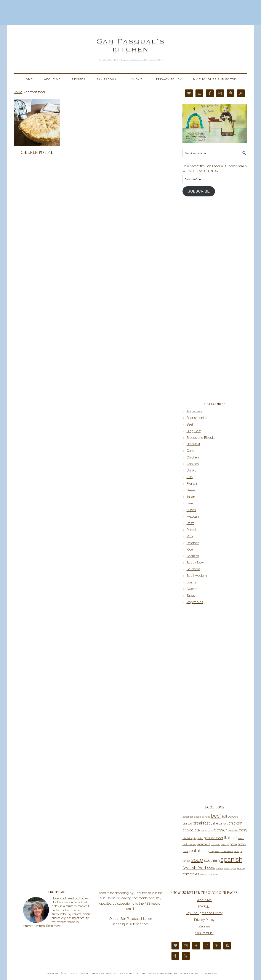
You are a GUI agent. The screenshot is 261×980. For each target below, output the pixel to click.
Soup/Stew (195, 563)
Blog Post (194, 431)
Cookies (193, 464)
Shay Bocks (114, 974)
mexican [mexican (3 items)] (216, 844)
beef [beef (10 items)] (216, 816)
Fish (190, 477)
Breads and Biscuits (201, 438)
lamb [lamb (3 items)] (241, 838)
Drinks (191, 470)
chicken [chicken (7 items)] (235, 823)
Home (18, 92)
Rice (190, 549)
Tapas (191, 596)
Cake (190, 451)
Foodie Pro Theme (86, 974)
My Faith (204, 907)
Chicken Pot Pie (37, 152)
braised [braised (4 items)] (187, 824)
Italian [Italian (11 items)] (231, 837)
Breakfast (193, 444)
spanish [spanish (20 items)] (231, 859)
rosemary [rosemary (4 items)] (227, 851)
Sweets (192, 589)
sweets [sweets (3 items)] (220, 868)
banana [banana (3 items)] (206, 817)
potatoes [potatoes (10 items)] (199, 850)
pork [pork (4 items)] (185, 851)
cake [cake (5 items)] (214, 823)
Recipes (204, 926)
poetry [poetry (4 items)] (242, 844)
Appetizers (195, 411)
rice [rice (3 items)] (212, 851)
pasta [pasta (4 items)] (233, 844)
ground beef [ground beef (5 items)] (213, 838)
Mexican (193, 517)
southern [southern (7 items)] (212, 860)
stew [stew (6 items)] (211, 868)
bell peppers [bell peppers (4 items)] (230, 817)
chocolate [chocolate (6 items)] (191, 830)
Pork (190, 536)
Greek (191, 490)
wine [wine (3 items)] (215, 875)
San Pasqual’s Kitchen (131, 47)
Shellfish (193, 556)
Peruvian (193, 530)
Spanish (193, 582)
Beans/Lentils (197, 418)
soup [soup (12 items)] (197, 860)
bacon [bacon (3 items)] (197, 817)
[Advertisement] (131, 12)
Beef (190, 424)
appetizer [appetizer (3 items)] (188, 817)
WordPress (208, 974)
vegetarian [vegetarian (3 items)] (206, 875)
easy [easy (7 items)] (243, 830)
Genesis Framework (162, 974)
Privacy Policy (204, 920)
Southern (193, 569)
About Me (204, 900)
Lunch (191, 510)
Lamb (191, 503)
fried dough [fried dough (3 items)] (189, 838)
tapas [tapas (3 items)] (233, 868)
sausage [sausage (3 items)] (238, 851)
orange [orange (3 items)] (225, 844)
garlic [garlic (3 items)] (200, 838)
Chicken (193, 457)
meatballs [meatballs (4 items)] (203, 844)
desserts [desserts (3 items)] (234, 831)
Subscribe (199, 191)
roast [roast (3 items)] (217, 851)
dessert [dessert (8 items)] (221, 830)
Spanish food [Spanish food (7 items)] (194, 868)
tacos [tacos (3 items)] (227, 868)
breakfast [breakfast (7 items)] (201, 823)
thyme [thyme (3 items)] (241, 868)
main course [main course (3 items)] (189, 844)
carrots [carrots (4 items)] (223, 824)
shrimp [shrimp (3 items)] (186, 861)
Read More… (54, 926)
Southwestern (197, 576)
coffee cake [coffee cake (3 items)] (207, 831)
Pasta (191, 523)
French (192, 484)
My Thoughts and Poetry (204, 913)
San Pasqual (204, 933)
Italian (191, 497)
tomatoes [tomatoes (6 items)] (191, 874)
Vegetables (195, 602)
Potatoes (193, 543)
